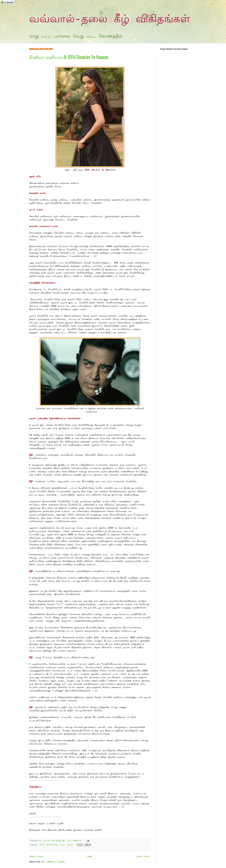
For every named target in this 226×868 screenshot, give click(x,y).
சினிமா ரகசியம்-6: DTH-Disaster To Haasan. (69, 57)
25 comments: (76, 841)
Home (90, 857)
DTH (42, 845)
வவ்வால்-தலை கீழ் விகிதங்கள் (110, 19)
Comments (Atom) (56, 862)
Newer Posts (37, 857)
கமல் (62, 845)
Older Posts (143, 857)
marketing (52, 845)
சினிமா (70, 845)
